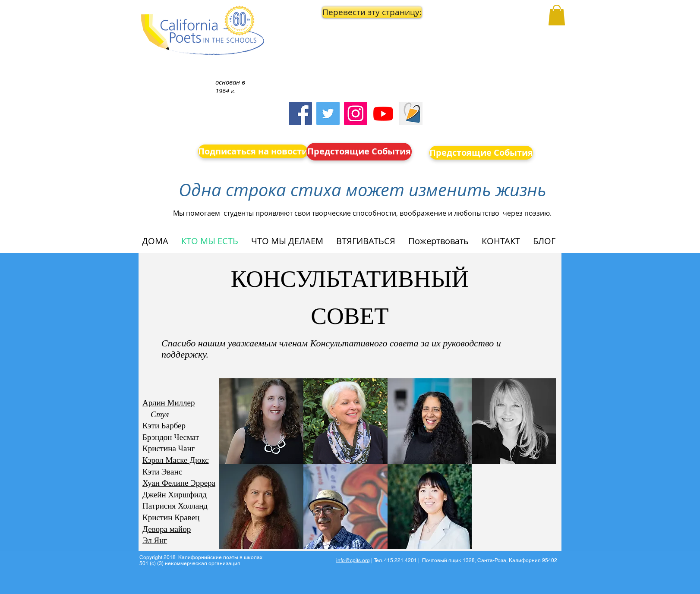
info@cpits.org (353, 560)
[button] (359, 12)
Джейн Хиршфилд (175, 495)
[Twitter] (328, 113)
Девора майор (167, 529)
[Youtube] (383, 113)
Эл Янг (155, 540)
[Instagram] (356, 113)
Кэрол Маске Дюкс (176, 460)
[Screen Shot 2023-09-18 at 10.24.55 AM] (411, 113)
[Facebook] (300, 113)
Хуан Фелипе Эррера (179, 483)
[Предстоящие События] (359, 152)
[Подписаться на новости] (253, 151)
